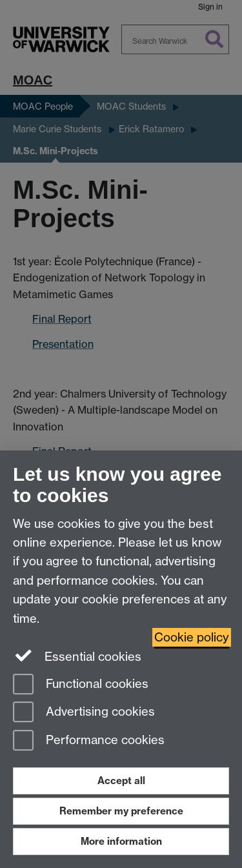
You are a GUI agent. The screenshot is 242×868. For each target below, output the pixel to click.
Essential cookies (77, 656)
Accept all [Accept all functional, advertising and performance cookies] (121, 781)
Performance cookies (89, 741)
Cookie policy (192, 637)
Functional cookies (81, 685)
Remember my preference (121, 811)
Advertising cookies (84, 713)
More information (121, 841)
